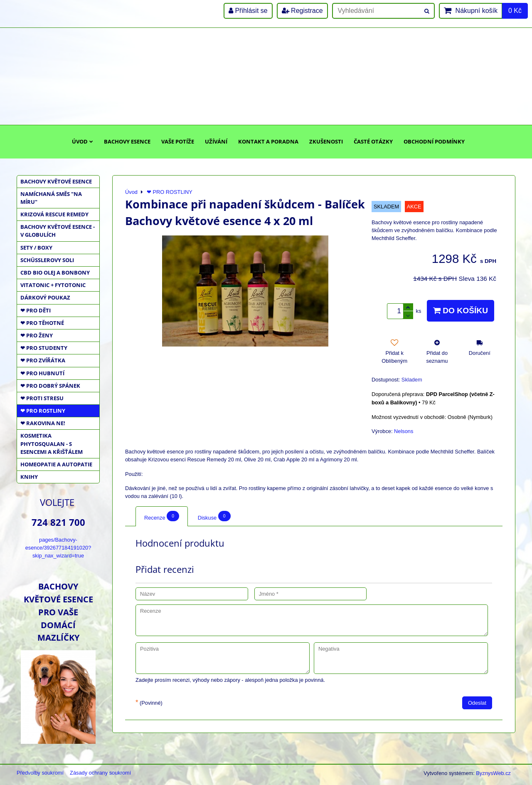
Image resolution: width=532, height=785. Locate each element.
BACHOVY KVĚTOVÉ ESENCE (56, 181)
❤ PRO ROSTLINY (43, 411)
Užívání (216, 141)
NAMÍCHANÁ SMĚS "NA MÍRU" (51, 198)
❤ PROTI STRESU (42, 398)
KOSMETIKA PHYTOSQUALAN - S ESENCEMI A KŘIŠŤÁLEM (52, 443)
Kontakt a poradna (268, 141)
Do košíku (461, 311)
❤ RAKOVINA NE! (43, 423)
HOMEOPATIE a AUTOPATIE (56, 464)
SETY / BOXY (36, 248)
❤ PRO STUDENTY (44, 348)
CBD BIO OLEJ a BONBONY (55, 272)
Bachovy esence (127, 141)
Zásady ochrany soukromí (100, 773)
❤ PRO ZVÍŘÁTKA (43, 360)
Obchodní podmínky (434, 141)
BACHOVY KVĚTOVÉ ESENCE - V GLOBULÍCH (58, 231)
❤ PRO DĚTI (36, 310)
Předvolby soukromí (40, 773)
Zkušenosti (326, 141)
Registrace (302, 11)
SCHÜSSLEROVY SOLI (47, 260)
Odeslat (477, 703)
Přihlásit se (248, 11)
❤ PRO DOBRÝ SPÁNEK (50, 386)
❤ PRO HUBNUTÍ (42, 373)
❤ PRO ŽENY (37, 335)
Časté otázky (373, 141)
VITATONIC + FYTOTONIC (53, 285)
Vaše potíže (178, 141)
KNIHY (29, 477)
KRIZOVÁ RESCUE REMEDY (54, 214)
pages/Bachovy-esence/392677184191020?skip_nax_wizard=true (58, 548)
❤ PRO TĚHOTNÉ (42, 323)
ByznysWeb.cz (493, 773)
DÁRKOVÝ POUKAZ (45, 297)
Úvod (83, 141)
